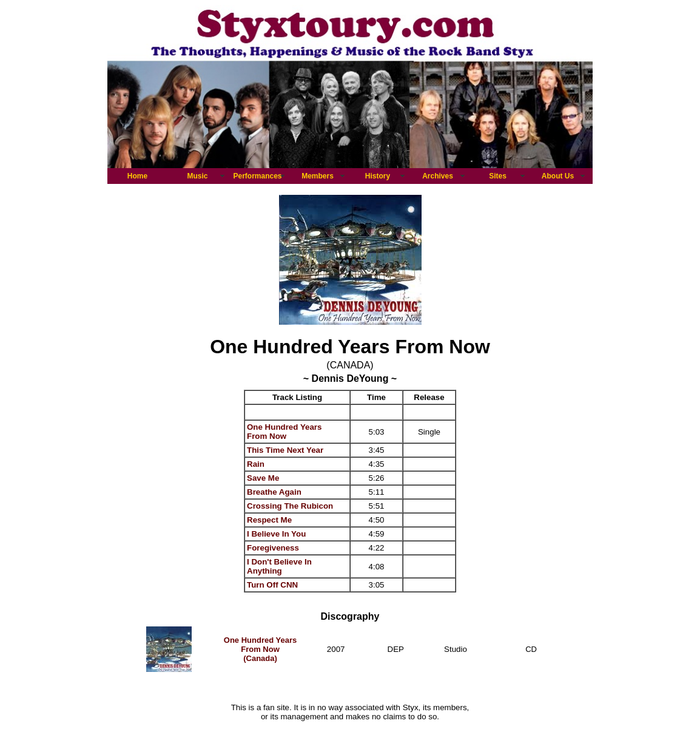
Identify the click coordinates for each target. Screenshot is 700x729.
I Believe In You (276, 534)
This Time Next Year (285, 450)
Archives (438, 176)
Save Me (263, 478)
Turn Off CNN (272, 585)
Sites (498, 176)
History (378, 176)
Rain (256, 464)
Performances (257, 176)
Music (197, 176)
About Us (558, 176)
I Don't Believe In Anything (279, 566)
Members (318, 176)
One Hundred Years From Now (284, 432)
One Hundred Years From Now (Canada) (260, 649)
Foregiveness (273, 548)
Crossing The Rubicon (290, 506)
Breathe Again (274, 492)
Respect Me (269, 520)
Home (137, 176)
